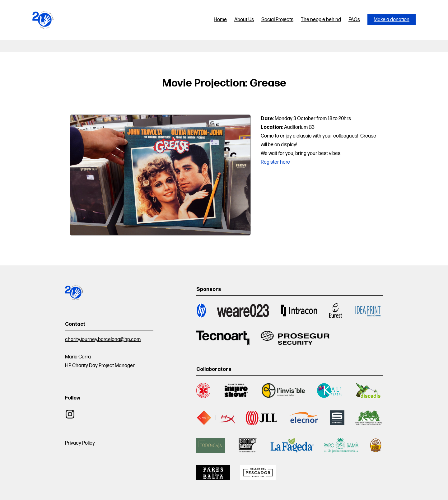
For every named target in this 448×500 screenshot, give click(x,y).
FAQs (354, 20)
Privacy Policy (80, 443)
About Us (244, 20)
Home (220, 20)
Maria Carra (78, 357)
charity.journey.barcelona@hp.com (103, 340)
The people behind (321, 20)
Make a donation (392, 20)
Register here (275, 162)
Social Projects (277, 20)
